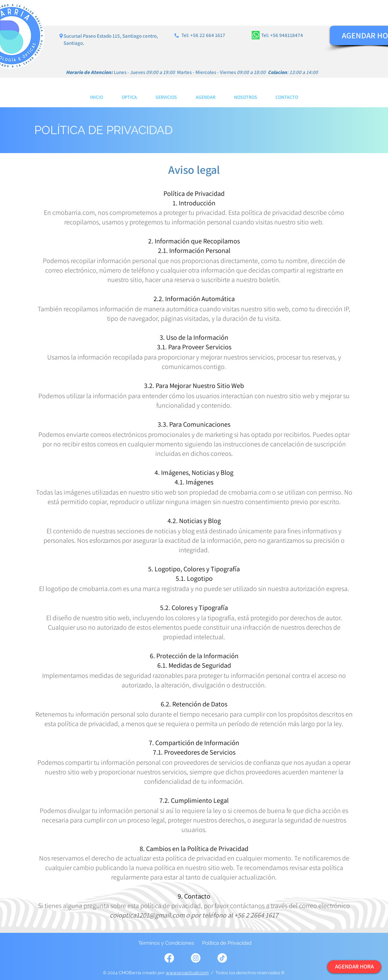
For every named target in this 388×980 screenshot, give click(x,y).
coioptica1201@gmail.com (147, 915)
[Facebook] (169, 958)
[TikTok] (222, 958)
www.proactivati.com (187, 973)
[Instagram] (196, 958)
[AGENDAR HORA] (354, 967)
